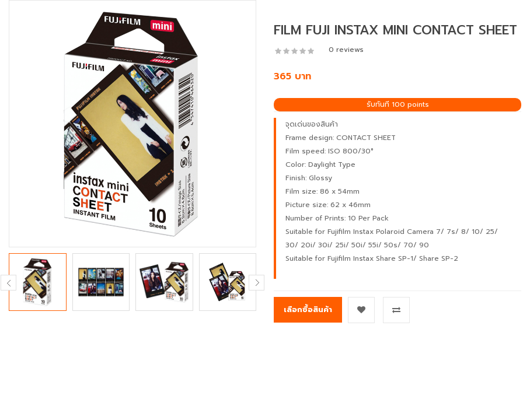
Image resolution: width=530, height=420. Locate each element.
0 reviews (346, 50)
